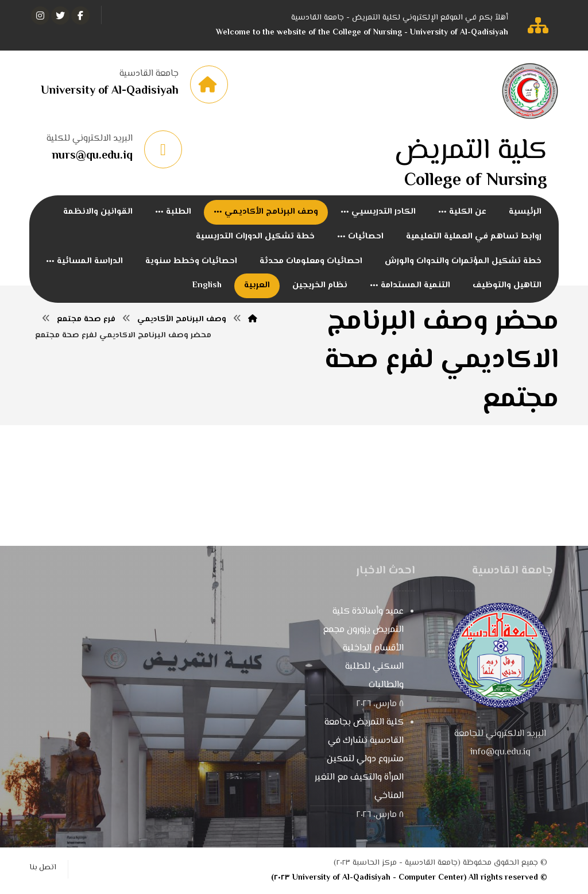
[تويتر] (60, 16)
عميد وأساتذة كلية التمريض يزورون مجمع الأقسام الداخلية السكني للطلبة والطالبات (363, 649)
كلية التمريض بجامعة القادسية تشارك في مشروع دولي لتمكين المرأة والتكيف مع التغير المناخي (359, 760)
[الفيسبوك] (80, 16)
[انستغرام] (40, 16)
